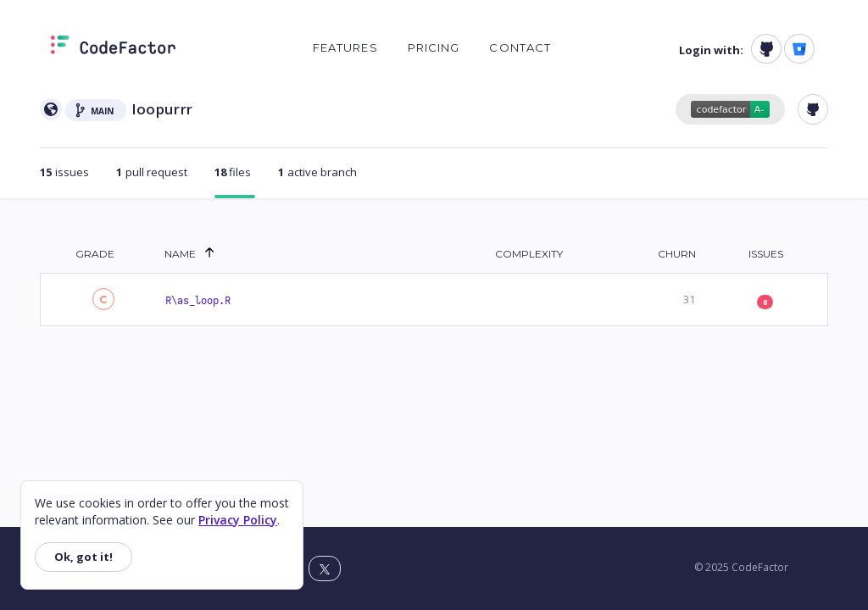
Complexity (529, 254)
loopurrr (163, 109)
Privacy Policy (238, 520)
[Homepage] (113, 48)
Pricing (434, 47)
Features (345, 47)
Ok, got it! (83, 557)
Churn (677, 254)
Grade (95, 254)
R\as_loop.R (198, 301)
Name (180, 254)
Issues (766, 254)
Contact (520, 47)
